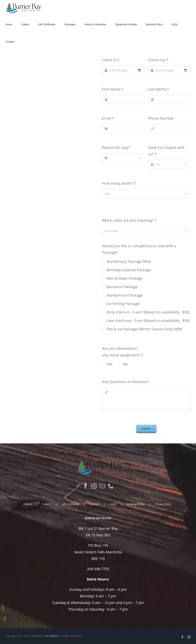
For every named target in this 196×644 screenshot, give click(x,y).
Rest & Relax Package (125, 278)
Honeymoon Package (125, 295)
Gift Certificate (71, 504)
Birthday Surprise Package (129, 270)
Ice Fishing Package (123, 304)
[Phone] (111, 486)
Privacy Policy (163, 504)
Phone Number (161, 118)
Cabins (47, 504)
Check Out (158, 60)
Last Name (158, 89)
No (125, 364)
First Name (113, 89)
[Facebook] (85, 486)
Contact (95, 504)
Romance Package (122, 287)
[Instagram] (94, 486)
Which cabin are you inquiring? (129, 220)
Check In (111, 60)
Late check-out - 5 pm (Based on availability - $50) (148, 321)
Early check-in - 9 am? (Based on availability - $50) (148, 312)
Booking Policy (136, 504)
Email (108, 118)
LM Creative (52, 636)
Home (28, 504)
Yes (109, 364)
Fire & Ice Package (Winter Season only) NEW (144, 329)
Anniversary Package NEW (129, 261)
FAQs (113, 504)
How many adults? (119, 183)
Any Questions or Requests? (126, 382)
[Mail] (102, 486)
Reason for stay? (116, 147)
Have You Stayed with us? (166, 151)
